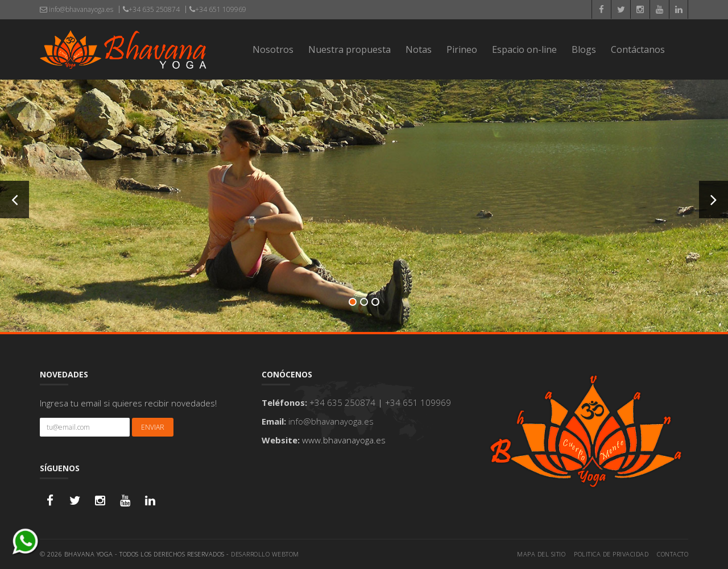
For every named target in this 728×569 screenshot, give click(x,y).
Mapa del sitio (541, 554)
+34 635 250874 (151, 9)
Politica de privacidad (611, 554)
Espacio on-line (524, 49)
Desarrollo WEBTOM (265, 554)
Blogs (584, 49)
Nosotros (273, 49)
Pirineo (462, 49)
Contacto (673, 554)
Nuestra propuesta (349, 49)
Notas (419, 49)
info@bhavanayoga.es (76, 9)
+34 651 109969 (218, 9)
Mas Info (365, 237)
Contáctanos (638, 49)
